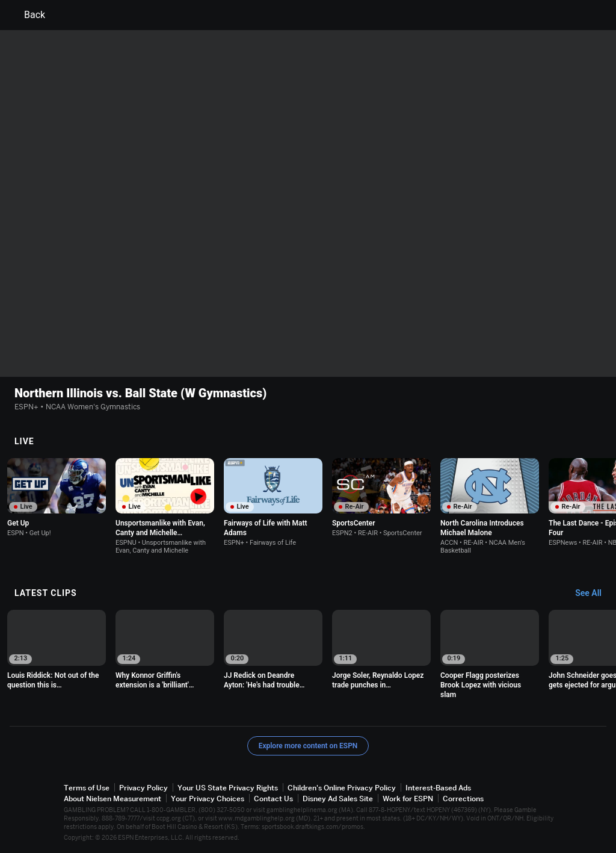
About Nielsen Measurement (112, 799)
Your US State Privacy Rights (228, 788)
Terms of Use (87, 788)
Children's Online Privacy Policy (342, 788)
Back (27, 15)
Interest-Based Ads (438, 788)
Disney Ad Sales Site (338, 799)
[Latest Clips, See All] (594, 594)
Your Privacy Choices (208, 799)
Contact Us (273, 799)
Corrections (463, 799)
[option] (57, 498)
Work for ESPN (408, 799)
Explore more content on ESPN (308, 746)
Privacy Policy (143, 788)
